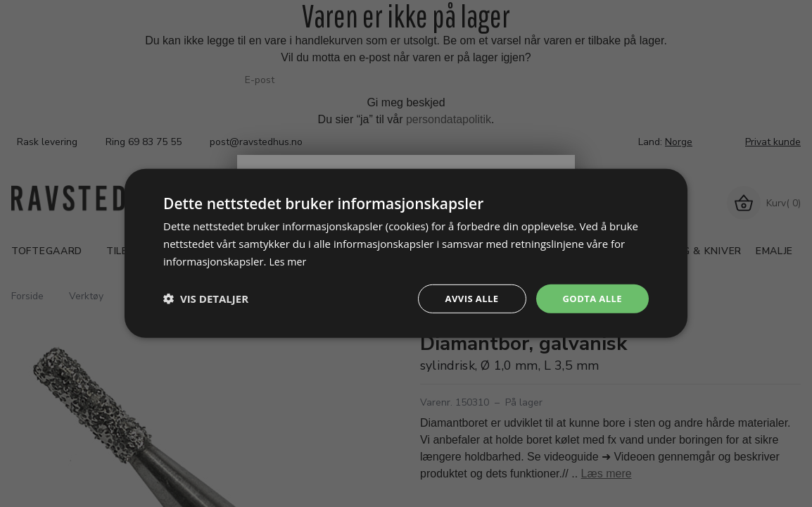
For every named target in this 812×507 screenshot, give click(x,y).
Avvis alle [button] (465, 298)
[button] (206, 299)
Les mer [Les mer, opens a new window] (288, 260)
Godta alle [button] (590, 298)
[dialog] (406, 253)
